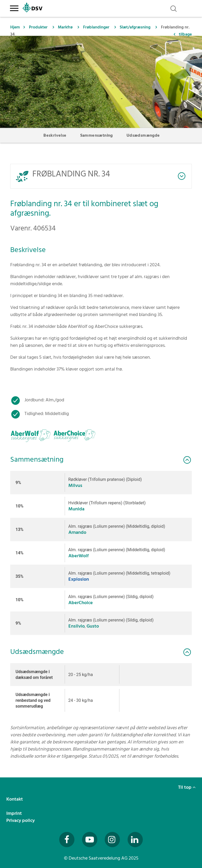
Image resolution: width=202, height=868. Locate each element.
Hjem (15, 27)
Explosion (79, 579)
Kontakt (15, 799)
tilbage (185, 34)
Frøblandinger (96, 27)
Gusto (93, 626)
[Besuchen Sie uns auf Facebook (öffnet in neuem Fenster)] (67, 840)
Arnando (77, 532)
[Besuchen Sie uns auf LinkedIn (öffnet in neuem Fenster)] (135, 840)
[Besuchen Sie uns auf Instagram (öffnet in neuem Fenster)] (112, 840)
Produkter (38, 27)
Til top (187, 787)
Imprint (15, 813)
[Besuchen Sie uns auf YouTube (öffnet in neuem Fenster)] (90, 840)
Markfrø (65, 27)
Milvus (75, 485)
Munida (76, 509)
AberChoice (81, 603)
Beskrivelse (55, 135)
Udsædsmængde (143, 135)
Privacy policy (21, 820)
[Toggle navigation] (14, 7)
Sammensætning (97, 135)
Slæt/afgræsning (135, 27)
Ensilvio (77, 626)
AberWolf (79, 556)
